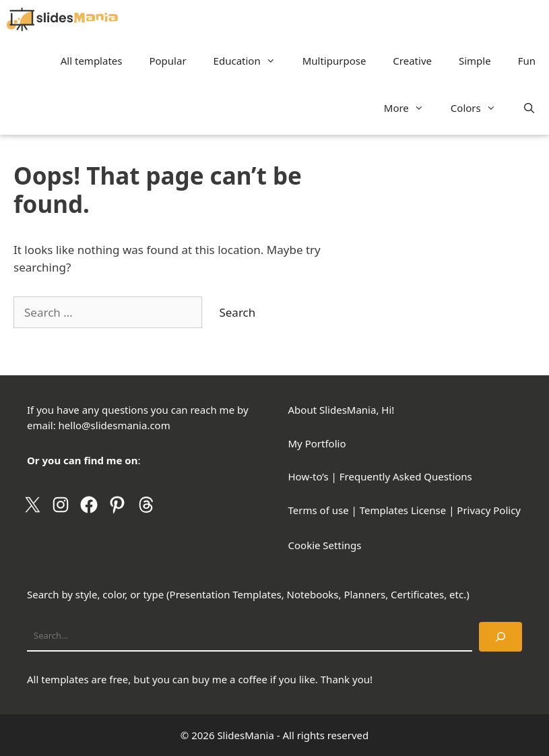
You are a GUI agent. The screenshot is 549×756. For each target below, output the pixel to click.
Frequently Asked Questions (406, 476)
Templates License (403, 510)
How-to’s (309, 476)
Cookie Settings (325, 545)
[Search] (500, 637)
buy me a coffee (230, 679)
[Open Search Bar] (529, 108)
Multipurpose (334, 61)
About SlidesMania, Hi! (342, 410)
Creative (412, 61)
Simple (475, 61)
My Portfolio (317, 443)
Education (251, 61)
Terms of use (319, 510)
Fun (527, 61)
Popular (167, 61)
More (411, 108)
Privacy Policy (489, 510)
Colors (480, 108)
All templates (92, 61)
